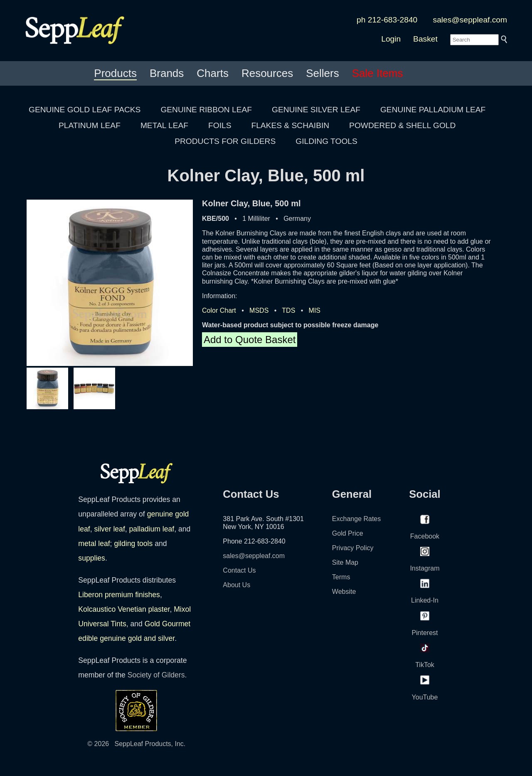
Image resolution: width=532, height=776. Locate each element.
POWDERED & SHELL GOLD (402, 125)
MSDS (259, 310)
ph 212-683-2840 (387, 20)
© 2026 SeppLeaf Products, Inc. (136, 744)
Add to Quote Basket (250, 340)
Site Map (345, 562)
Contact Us (239, 570)
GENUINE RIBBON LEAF (206, 110)
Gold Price (348, 533)
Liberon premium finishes (119, 595)
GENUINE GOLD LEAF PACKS (85, 110)
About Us (236, 585)
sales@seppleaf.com (470, 20)
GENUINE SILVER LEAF (316, 110)
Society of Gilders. (157, 675)
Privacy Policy (353, 548)
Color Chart (219, 310)
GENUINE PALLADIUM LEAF (433, 110)
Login (391, 39)
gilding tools (133, 544)
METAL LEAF (164, 125)
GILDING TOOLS (326, 141)
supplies (92, 558)
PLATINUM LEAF (90, 125)
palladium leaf (152, 529)
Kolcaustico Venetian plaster (124, 609)
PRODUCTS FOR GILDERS (225, 141)
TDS (288, 310)
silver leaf (109, 529)
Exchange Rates (356, 519)
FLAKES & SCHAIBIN (290, 125)
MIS (315, 310)
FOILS (220, 125)
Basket (425, 39)
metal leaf (94, 544)
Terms (341, 577)
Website (344, 592)
